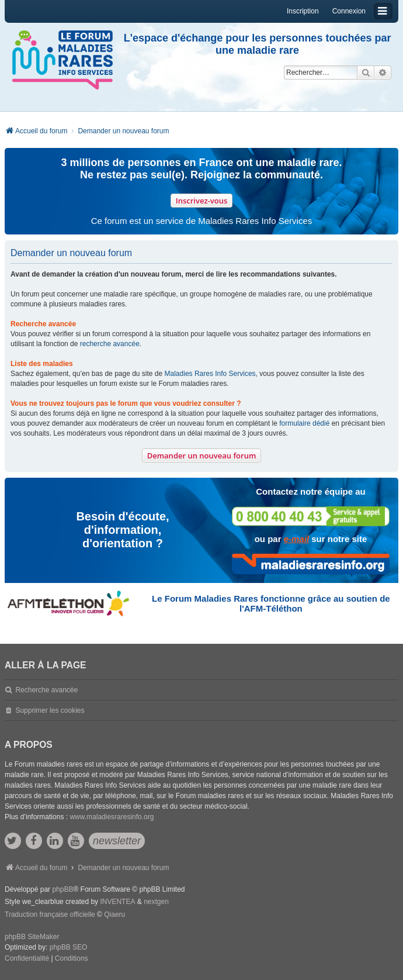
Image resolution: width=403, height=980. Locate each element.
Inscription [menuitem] (303, 11)
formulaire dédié (304, 423)
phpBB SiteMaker (32, 937)
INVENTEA (117, 902)
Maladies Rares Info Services (210, 374)
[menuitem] (27, 959)
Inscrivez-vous (202, 201)
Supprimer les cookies (50, 710)
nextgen (156, 902)
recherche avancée (110, 344)
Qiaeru (114, 915)
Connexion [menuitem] (349, 11)
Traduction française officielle (50, 915)
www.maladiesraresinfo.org (112, 817)
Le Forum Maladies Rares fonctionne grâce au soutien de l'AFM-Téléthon (271, 603)
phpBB (62, 889)
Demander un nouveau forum (202, 456)
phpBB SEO (69, 947)
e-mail (296, 539)
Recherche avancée (46, 690)
